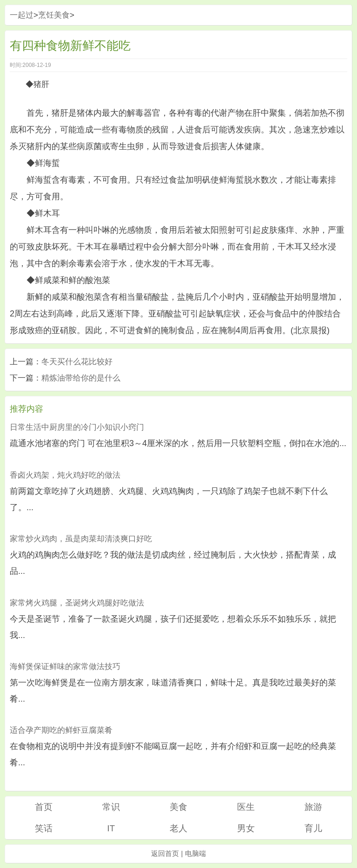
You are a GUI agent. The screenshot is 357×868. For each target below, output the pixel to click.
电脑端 (195, 853)
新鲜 (35, 297)
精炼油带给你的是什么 (81, 378)
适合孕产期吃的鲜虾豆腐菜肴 (61, 730)
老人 (178, 828)
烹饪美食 (54, 15)
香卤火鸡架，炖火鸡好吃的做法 (65, 475)
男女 (246, 828)
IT (111, 828)
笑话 (44, 828)
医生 (246, 807)
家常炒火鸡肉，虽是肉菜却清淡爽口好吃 (81, 539)
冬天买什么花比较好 (77, 362)
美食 (178, 807)
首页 (44, 807)
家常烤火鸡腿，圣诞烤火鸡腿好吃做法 (77, 603)
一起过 (22, 15)
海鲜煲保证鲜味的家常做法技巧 (65, 667)
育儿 (313, 828)
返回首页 (165, 853)
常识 (111, 807)
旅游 (313, 807)
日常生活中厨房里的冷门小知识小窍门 (77, 427)
